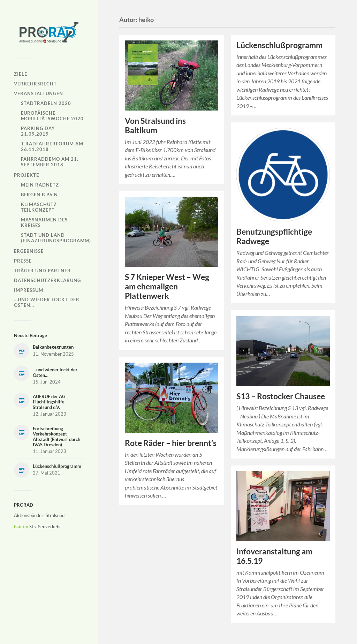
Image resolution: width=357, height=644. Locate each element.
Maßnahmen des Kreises (44, 222)
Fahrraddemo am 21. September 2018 (50, 162)
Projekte (26, 175)
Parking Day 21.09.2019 (38, 131)
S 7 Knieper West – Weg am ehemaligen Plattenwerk (167, 286)
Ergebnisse (29, 251)
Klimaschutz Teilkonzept (39, 207)
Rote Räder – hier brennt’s (171, 443)
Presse (23, 261)
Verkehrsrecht (35, 84)
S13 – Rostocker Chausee (281, 396)
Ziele (21, 74)
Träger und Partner (42, 271)
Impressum (29, 290)
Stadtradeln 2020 (46, 103)
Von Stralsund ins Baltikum (155, 126)
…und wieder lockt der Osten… (47, 302)
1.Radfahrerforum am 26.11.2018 (52, 146)
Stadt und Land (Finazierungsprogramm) (56, 238)
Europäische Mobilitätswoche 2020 (52, 116)
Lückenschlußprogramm (279, 45)
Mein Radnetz (40, 185)
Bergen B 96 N (39, 195)
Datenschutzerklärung (47, 280)
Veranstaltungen (39, 93)
